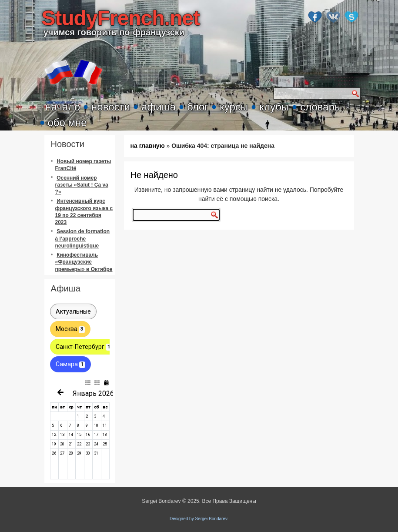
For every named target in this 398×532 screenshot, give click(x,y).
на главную (148, 146)
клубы (274, 107)
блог (198, 107)
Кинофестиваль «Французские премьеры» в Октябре (84, 262)
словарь (320, 107)
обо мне (67, 122)
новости (111, 107)
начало (63, 107)
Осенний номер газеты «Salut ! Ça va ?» (82, 185)
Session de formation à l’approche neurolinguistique (83, 239)
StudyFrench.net (120, 18)
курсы (234, 107)
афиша (159, 107)
